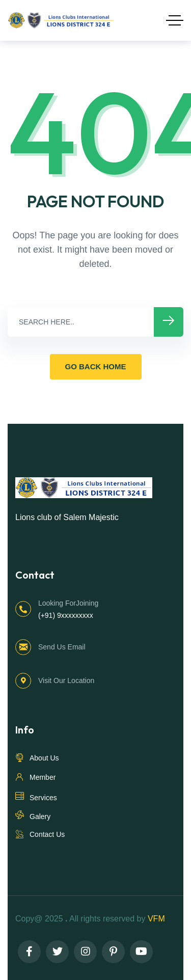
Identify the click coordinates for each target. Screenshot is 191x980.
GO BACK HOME (96, 366)
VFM (157, 919)
